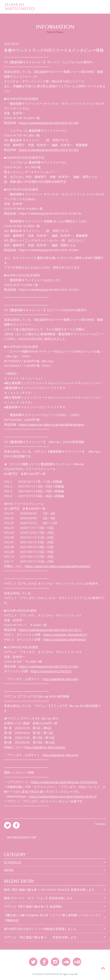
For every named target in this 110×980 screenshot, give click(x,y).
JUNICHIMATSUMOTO (20, 7)
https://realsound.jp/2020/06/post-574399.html (64, 782)
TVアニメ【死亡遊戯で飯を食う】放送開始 (33, 906)
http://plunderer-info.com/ (61, 679)
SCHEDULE (13, 863)
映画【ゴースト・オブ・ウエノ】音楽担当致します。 (40, 898)
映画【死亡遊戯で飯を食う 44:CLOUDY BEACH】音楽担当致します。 (51, 890)
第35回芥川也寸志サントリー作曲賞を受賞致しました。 (42, 929)
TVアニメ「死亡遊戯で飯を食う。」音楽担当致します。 (42, 937)
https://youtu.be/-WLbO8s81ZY (65, 634)
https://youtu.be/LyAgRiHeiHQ (65, 639)
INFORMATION (55, 29)
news (9, 870)
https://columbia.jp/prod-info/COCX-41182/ (49, 666)
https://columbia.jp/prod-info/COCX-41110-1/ (50, 630)
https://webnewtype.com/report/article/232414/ (63, 796)
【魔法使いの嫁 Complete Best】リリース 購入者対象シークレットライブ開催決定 (53, 918)
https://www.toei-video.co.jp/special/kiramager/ (52, 424)
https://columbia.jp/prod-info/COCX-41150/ (49, 150)
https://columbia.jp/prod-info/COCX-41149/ (49, 123)
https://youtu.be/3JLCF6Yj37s (51, 671)
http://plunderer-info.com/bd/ (45, 747)
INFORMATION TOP (22, 838)
